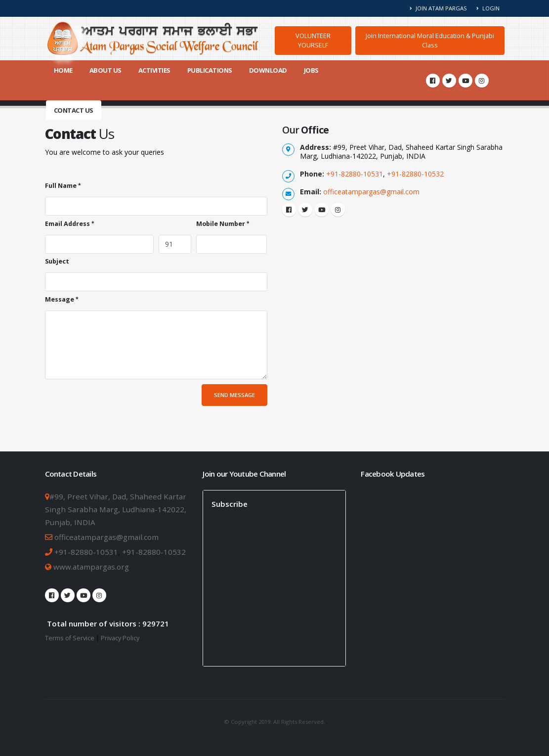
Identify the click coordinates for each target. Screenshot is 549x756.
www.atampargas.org (90, 567)
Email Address (67, 224)
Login (488, 8)
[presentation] (120, 403)
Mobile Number (221, 224)
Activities (154, 70)
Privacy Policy (120, 638)
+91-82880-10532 (415, 174)
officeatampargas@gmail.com (371, 192)
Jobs (311, 70)
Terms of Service (70, 638)
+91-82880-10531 (355, 174)
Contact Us (74, 110)
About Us (106, 70)
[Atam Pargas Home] (153, 39)
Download (268, 70)
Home (63, 70)
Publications (210, 70)
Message (60, 299)
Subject (57, 261)
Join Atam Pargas (439, 8)
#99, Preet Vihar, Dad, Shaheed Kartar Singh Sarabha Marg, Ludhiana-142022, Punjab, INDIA (116, 509)
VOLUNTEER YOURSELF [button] (313, 40)
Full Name (61, 186)
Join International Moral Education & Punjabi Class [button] (430, 40)
